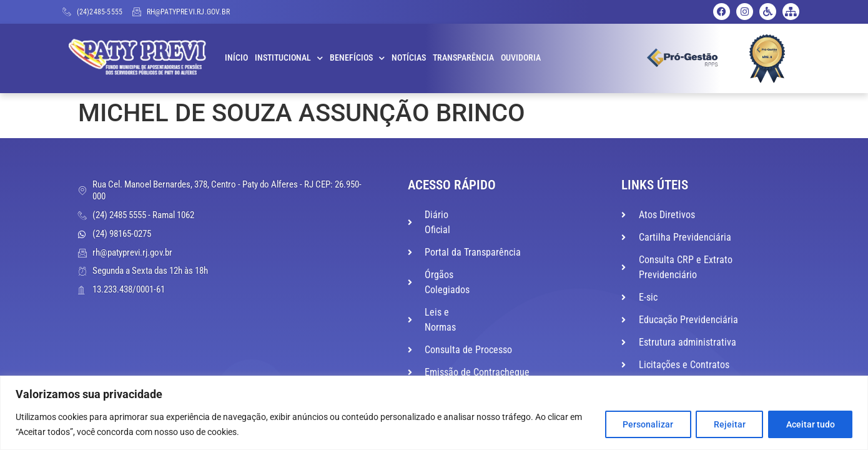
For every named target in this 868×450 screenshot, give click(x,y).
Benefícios (357, 58)
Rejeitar (728, 424)
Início (236, 58)
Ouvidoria (521, 58)
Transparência (463, 58)
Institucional (289, 58)
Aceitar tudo (810, 424)
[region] (434, 413)
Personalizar (646, 424)
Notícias (409, 58)
